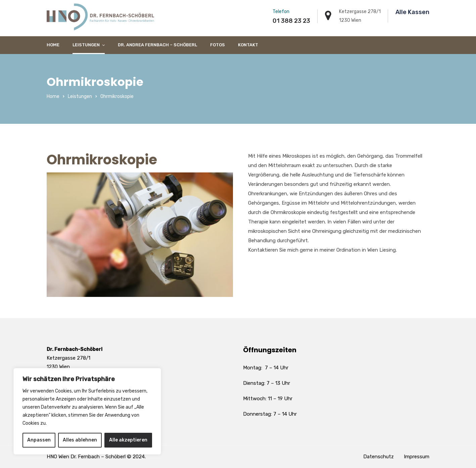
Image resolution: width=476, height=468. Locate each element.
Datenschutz (378, 457)
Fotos (218, 45)
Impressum (417, 457)
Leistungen (86, 45)
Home (53, 45)
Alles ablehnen (80, 440)
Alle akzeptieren (128, 440)
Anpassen (39, 440)
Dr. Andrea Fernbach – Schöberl (157, 45)
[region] (87, 411)
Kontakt (248, 45)
